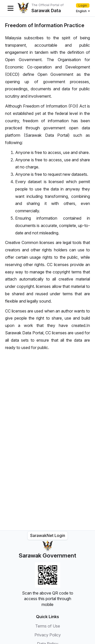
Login (83, 5)
